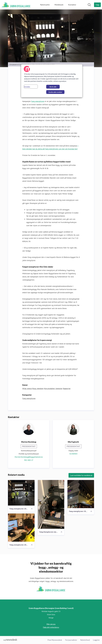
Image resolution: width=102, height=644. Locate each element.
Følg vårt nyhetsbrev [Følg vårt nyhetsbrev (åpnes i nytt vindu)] (51, 627)
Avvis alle (53, 87)
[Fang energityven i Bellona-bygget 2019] (81, 494)
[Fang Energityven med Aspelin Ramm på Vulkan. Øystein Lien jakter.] (51, 504)
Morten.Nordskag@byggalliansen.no (29, 457)
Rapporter (67, 388)
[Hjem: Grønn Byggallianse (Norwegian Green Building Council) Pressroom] (16, 5)
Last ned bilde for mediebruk (81, 475)
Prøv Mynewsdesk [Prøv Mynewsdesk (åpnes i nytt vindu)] (55, 640)
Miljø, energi (27, 388)
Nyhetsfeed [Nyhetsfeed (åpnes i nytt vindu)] (85, 640)
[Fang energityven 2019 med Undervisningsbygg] (21, 493)
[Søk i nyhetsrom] (89, 5)
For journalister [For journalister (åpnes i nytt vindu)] (71, 640)
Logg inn (96, 640)
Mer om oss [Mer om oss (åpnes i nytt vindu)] (51, 624)
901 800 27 (29, 460)
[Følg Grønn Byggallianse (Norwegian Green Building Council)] (97, 5)
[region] (52, 81)
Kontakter (72, 5)
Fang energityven (38, 101)
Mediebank (59, 5)
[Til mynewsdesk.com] (10, 640)
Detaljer (27, 87)
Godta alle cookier (55, 92)
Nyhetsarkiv (45, 5)
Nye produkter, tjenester (53, 388)
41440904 (73, 454)
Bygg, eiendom (38, 388)
